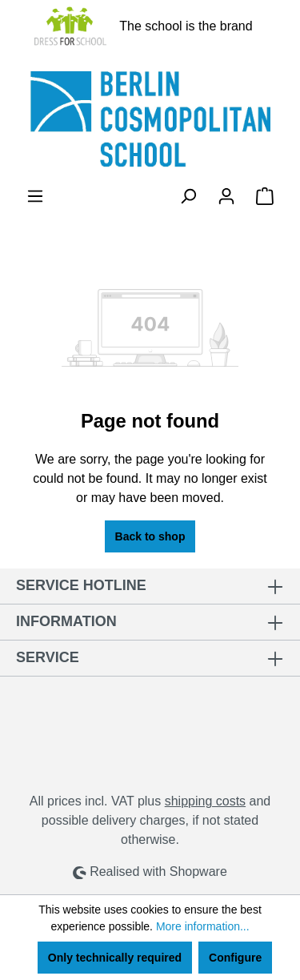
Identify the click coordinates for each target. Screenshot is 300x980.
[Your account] (226, 196)
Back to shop (150, 536)
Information (66, 621)
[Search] (188, 196)
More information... (203, 926)
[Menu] (35, 196)
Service (48, 657)
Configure (235, 958)
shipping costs (205, 801)
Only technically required (115, 958)
